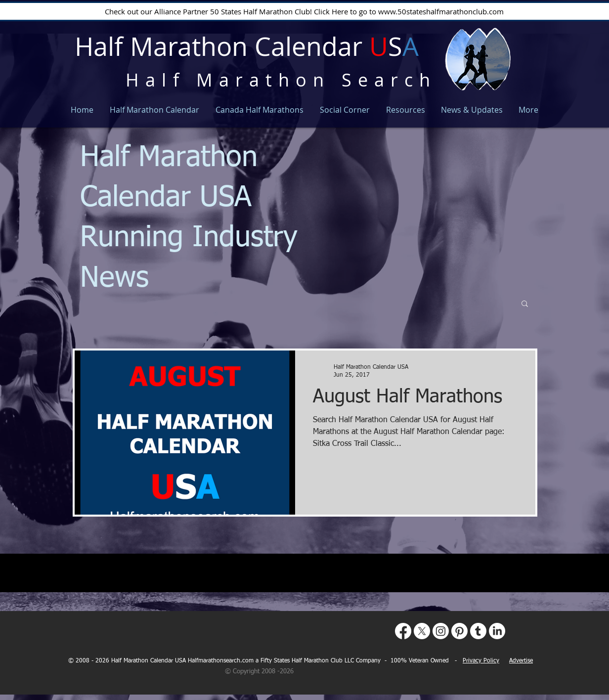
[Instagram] (441, 631)
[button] (525, 304)
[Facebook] (403, 631)
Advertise (521, 661)
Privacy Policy (481, 661)
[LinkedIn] (497, 631)
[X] (422, 631)
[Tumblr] (478, 631)
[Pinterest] (459, 631)
